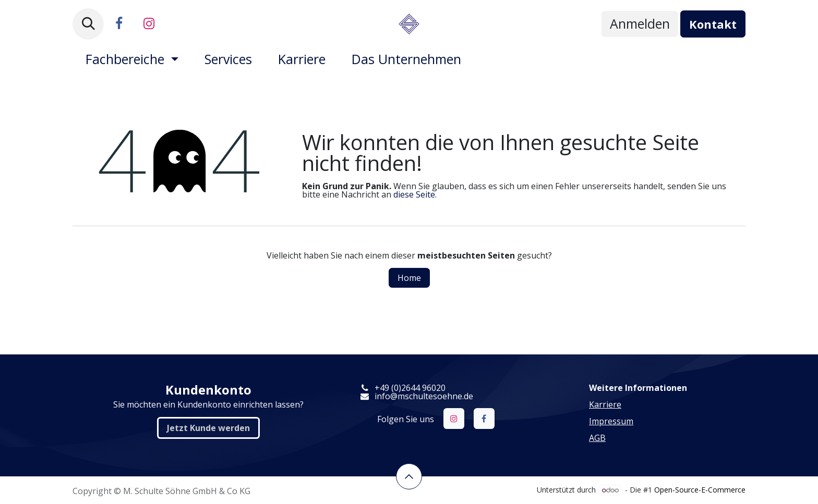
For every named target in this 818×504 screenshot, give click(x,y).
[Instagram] (149, 24)
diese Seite (414, 194)
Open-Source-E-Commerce (700, 490)
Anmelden (640, 23)
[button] (88, 24)
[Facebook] (119, 24)
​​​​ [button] (409, 476)
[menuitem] (132, 59)
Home (409, 278)
